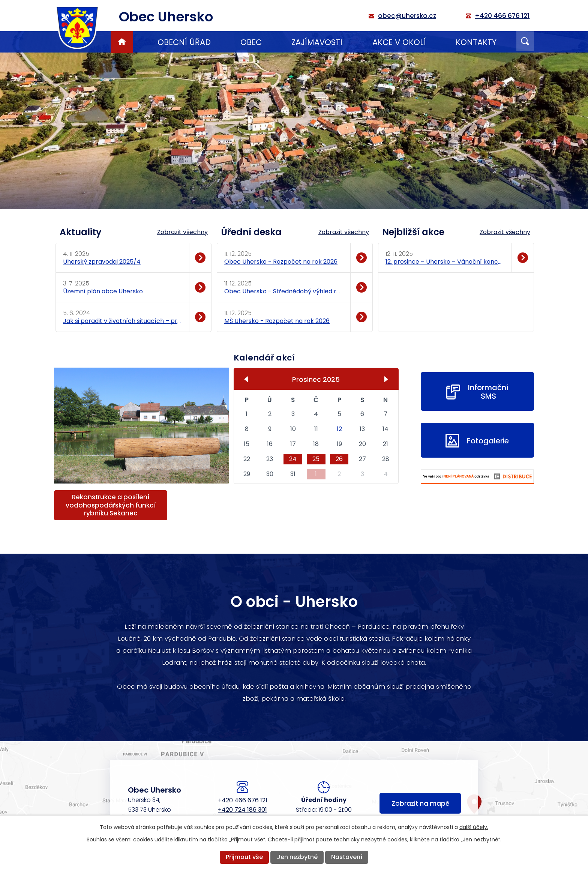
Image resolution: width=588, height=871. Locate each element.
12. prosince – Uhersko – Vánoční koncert (445, 262)
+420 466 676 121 (243, 800)
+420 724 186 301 (242, 810)
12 (339, 429)
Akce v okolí (399, 42)
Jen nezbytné (297, 857)
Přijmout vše (244, 857)
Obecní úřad (184, 42)
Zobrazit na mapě (420, 804)
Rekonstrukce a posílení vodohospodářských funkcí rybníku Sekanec (111, 505)
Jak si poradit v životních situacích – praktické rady (122, 321)
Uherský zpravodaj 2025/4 (102, 262)
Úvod (122, 42)
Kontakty (476, 42)
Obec (251, 42)
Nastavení (347, 857)
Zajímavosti (317, 42)
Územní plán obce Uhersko (103, 291)
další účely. (474, 827)
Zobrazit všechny (182, 232)
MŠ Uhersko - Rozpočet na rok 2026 (277, 321)
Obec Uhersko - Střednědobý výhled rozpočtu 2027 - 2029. (283, 291)
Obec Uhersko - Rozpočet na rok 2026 (281, 262)
